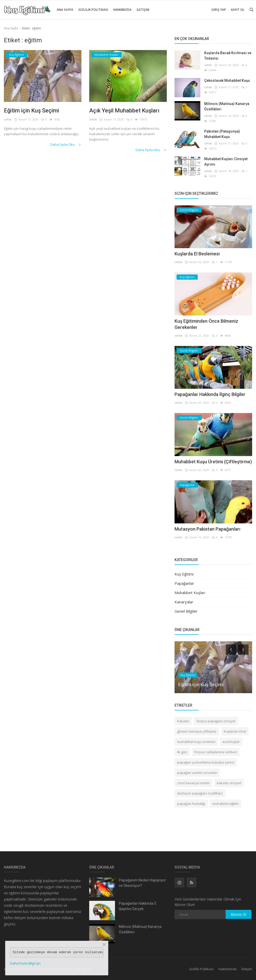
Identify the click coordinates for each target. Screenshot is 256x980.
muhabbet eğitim (226, 804)
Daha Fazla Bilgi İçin (25, 963)
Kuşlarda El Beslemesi (197, 254)
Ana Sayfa (65, 10)
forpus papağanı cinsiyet (216, 721)
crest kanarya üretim (193, 783)
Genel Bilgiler (186, 611)
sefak (8, 119)
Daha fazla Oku (66, 144)
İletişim (143, 10)
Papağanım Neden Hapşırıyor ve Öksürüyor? (142, 883)
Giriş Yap (219, 10)
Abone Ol (238, 914)
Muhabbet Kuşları (190, 593)
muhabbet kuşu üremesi (196, 742)
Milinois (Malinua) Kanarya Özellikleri (227, 106)
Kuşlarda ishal (235, 731)
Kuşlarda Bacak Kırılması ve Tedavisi (228, 56)
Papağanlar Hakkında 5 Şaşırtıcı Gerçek (138, 906)
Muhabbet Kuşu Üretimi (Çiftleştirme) (213, 462)
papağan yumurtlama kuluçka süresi (206, 762)
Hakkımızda (122, 10)
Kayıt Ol (238, 10)
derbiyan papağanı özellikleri (200, 793)
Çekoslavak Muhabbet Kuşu (227, 80)
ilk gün (182, 752)
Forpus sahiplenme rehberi (216, 752)
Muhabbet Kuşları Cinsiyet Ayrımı (226, 162)
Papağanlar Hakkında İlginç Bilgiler (210, 394)
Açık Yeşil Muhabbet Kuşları (124, 111)
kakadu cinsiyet (229, 783)
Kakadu (183, 721)
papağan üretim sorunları (197, 773)
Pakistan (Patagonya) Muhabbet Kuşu (222, 134)
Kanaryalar (184, 602)
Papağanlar (184, 583)
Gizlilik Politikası (93, 10)
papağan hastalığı (191, 804)
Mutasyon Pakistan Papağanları (207, 529)
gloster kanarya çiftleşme (197, 731)
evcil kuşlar (231, 742)
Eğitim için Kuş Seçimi (31, 111)
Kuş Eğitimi (184, 574)
